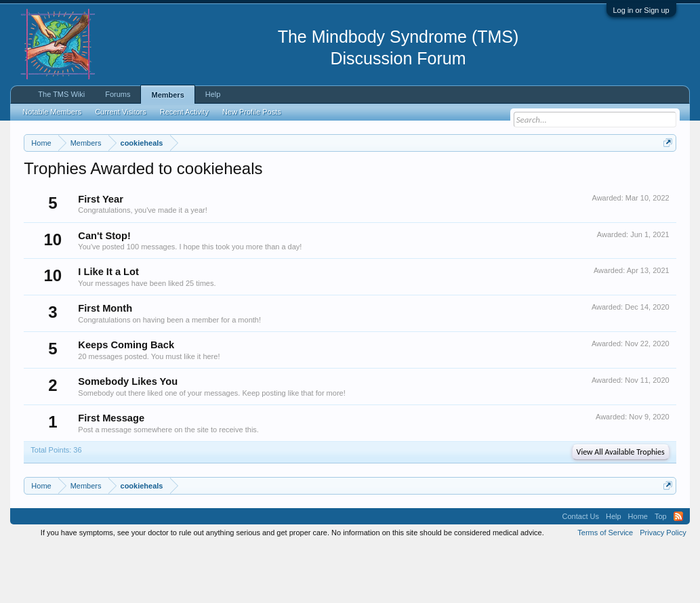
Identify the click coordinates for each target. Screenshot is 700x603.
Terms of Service (605, 588)
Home (638, 572)
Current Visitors (121, 112)
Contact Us (581, 572)
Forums (118, 94)
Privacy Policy (663, 588)
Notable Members (52, 112)
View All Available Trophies (621, 507)
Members (167, 95)
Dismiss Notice (665, 174)
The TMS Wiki (61, 94)
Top (661, 572)
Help (213, 94)
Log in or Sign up (641, 10)
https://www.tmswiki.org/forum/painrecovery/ (148, 190)
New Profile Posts (252, 112)
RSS (678, 572)
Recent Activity (184, 112)
